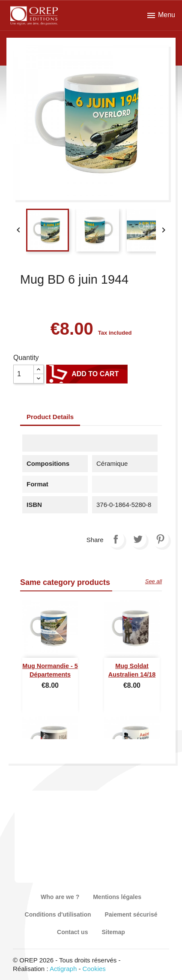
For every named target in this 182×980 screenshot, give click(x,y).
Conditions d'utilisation (58, 914)
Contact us (72, 932)
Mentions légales (117, 897)
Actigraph (63, 969)
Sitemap (113, 932)
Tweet (138, 539)
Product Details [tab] (50, 417)
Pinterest (160, 539)
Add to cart (87, 374)
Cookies (94, 969)
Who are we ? (60, 897)
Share (116, 539)
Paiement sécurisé (131, 914)
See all (154, 581)
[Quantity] (24, 374)
